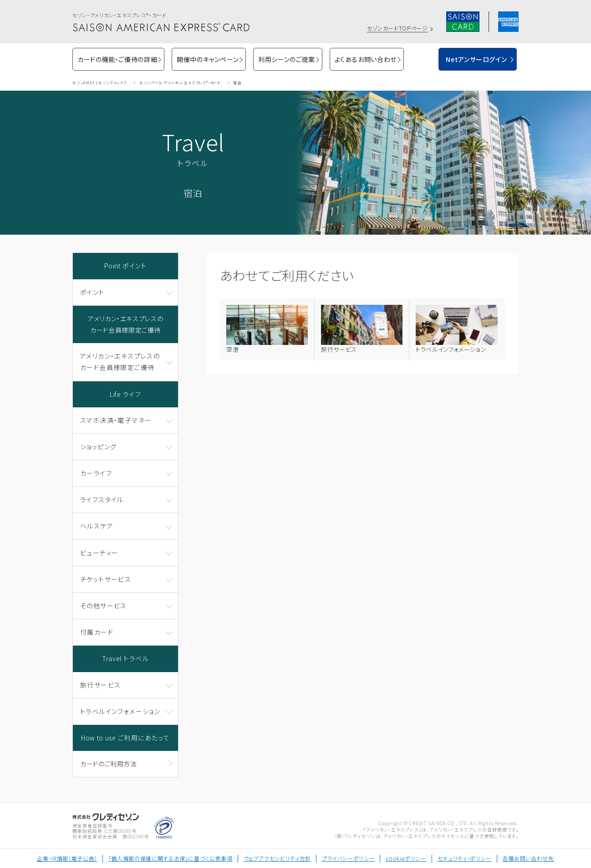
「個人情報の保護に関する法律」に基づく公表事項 (171, 858)
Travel (125, 658)
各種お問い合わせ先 (528, 858)
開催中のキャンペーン (208, 59)
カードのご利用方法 (109, 764)
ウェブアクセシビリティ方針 (277, 858)
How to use (125, 738)
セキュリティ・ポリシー (465, 858)
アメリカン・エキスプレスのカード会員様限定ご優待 (125, 324)
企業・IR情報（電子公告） (67, 858)
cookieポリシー (406, 858)
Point (126, 266)
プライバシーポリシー (348, 858)
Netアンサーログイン (476, 59)
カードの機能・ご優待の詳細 (117, 59)
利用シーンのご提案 (287, 59)
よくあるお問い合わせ (366, 59)
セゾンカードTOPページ (397, 28)
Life (125, 394)
